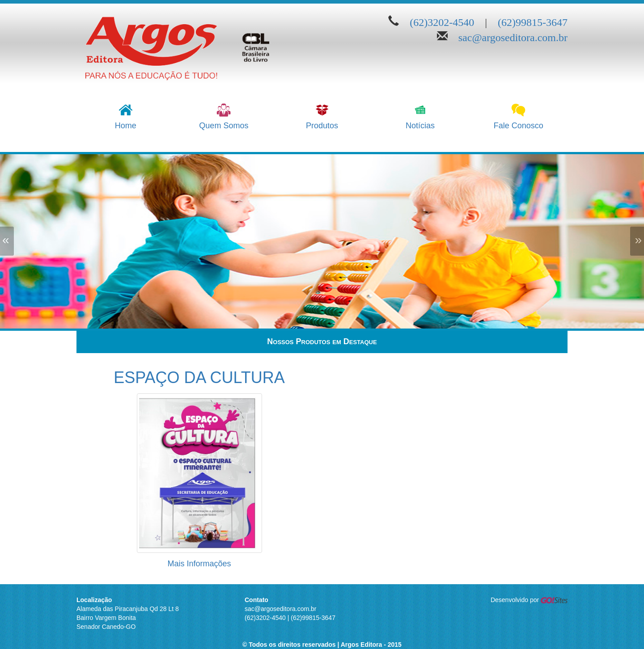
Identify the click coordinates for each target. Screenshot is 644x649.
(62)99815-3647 (533, 21)
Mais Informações (199, 564)
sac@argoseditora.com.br (513, 36)
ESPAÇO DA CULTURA (199, 377)
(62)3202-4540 (442, 21)
